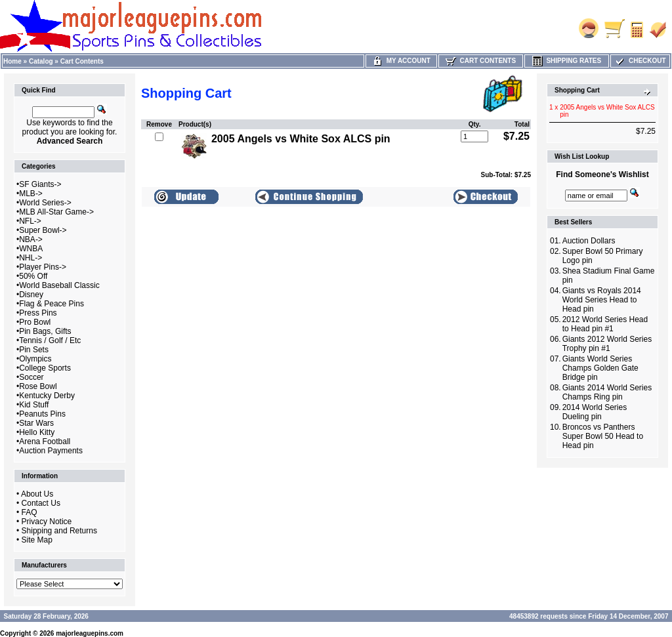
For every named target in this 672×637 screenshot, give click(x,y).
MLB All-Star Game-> (56, 212)
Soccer (31, 377)
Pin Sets (34, 350)
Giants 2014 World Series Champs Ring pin (607, 392)
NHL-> (31, 258)
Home (12, 61)
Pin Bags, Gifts (45, 331)
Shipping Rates (567, 61)
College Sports (45, 368)
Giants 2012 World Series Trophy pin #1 (607, 344)
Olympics (35, 359)
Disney (31, 295)
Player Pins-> (43, 267)
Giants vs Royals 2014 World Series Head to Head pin (602, 300)
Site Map (37, 540)
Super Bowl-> (43, 230)
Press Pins (38, 313)
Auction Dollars (589, 241)
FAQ (30, 512)
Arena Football (45, 442)
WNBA (31, 249)
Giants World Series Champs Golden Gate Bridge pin (600, 368)
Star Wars (36, 423)
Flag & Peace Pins (52, 304)
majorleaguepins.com (90, 633)
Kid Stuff (34, 405)
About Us (37, 494)
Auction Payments (51, 451)
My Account (401, 61)
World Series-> (45, 203)
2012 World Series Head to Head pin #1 (605, 324)
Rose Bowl (38, 386)
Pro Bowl (35, 322)
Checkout (640, 61)
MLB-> (31, 194)
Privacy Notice (47, 522)
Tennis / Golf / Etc (50, 340)
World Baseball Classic (59, 285)
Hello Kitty (37, 432)
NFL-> (30, 221)
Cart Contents (82, 61)
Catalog (41, 61)
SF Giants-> (40, 184)
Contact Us (41, 503)
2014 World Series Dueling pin (595, 412)
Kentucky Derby (47, 396)
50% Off (33, 276)
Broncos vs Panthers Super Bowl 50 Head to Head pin (603, 436)
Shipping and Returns (59, 531)
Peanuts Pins (42, 414)
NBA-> (31, 239)
